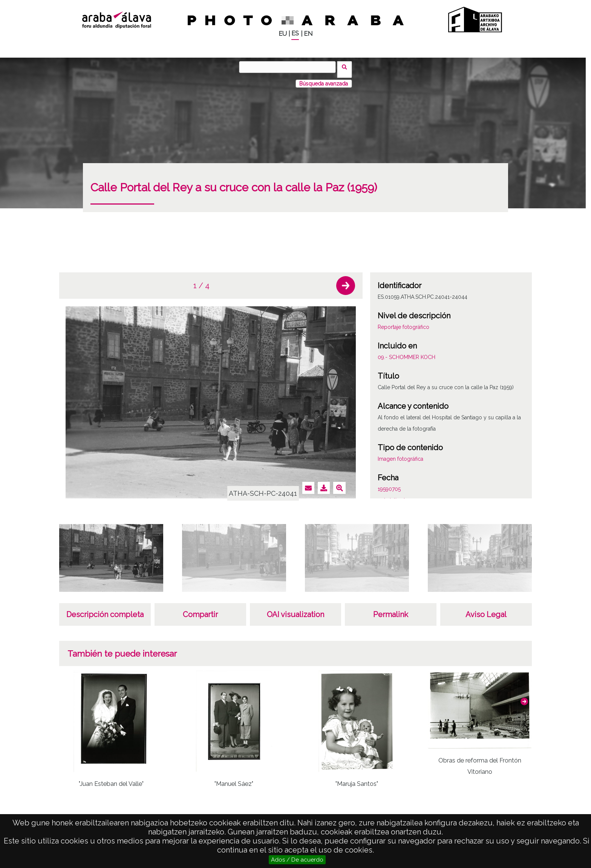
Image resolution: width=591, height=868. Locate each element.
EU (283, 34)
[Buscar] (290, 67)
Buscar (347, 67)
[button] (346, 281)
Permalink (391, 610)
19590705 (389, 484)
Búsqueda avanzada (324, 79)
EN (308, 34)
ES (295, 33)
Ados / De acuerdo (297, 860)
